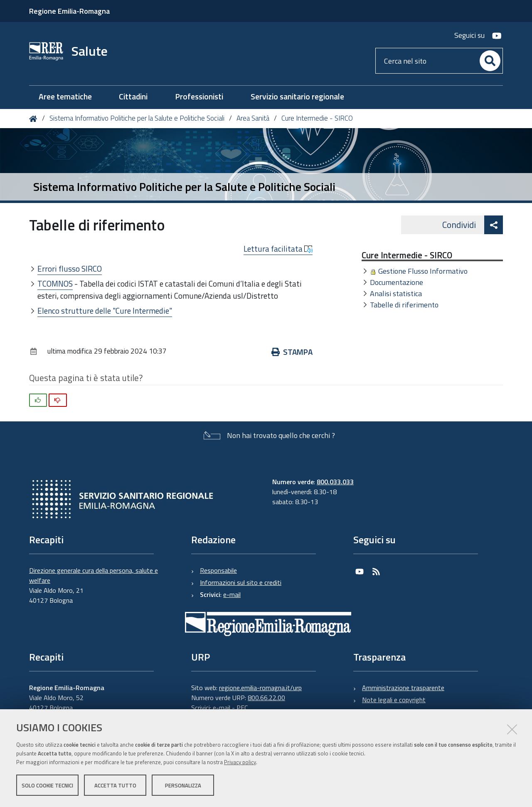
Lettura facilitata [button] (278, 249)
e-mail (232, 594)
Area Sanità (253, 118)
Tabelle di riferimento (404, 305)
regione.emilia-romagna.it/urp (260, 688)
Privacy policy (240, 762)
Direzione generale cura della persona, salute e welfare (94, 575)
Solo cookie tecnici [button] (47, 785)
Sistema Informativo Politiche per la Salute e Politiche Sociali (137, 118)
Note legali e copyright (394, 700)
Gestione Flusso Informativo (423, 271)
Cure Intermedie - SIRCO (317, 118)
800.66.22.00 (266, 698)
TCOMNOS (55, 283)
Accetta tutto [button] (115, 785)
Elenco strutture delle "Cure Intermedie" (105, 311)
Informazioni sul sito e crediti (241, 582)
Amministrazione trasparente (403, 688)
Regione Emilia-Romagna (69, 11)
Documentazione (397, 282)
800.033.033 (335, 482)
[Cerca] (490, 61)
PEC (242, 708)
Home (35, 119)
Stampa (292, 352)
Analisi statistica (396, 293)
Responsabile (218, 570)
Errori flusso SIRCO (70, 269)
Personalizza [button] (183, 785)
